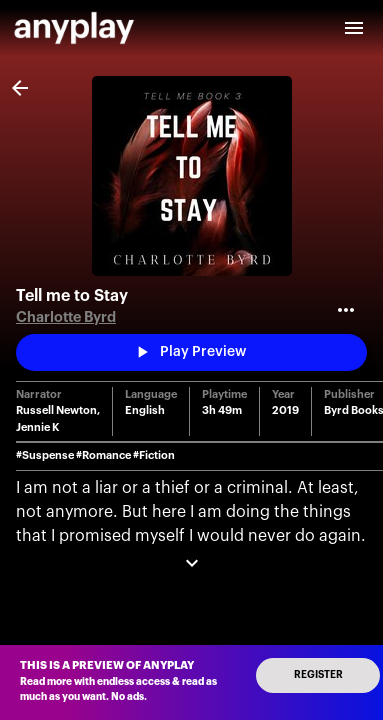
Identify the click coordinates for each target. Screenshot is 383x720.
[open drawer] (354, 28)
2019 (285, 410)
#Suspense (45, 455)
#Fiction (154, 455)
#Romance (103, 455)
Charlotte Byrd (66, 317)
